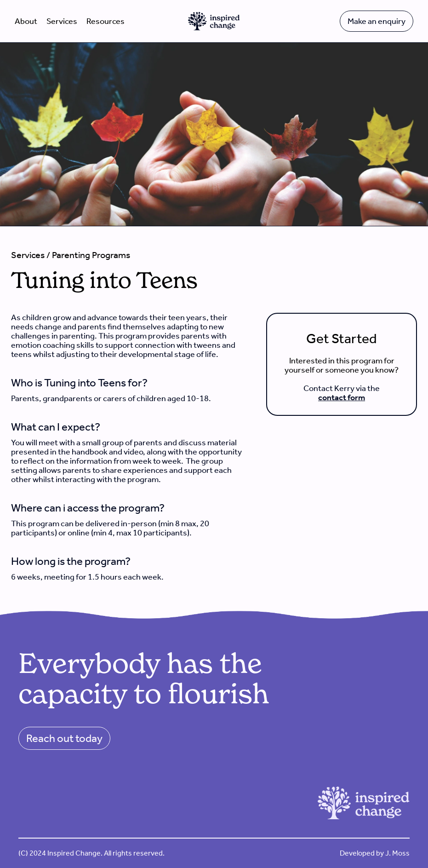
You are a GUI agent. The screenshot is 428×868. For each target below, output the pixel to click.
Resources (106, 21)
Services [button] (62, 21)
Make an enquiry (377, 21)
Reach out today (64, 738)
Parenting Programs (91, 255)
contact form (342, 397)
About (26, 21)
